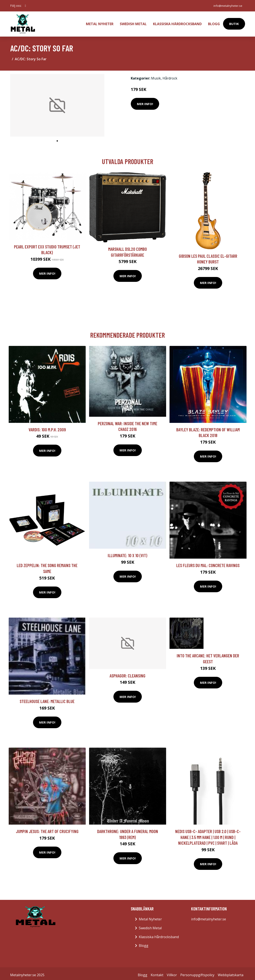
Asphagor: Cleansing (127, 673)
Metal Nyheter (100, 22)
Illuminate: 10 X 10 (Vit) (127, 553)
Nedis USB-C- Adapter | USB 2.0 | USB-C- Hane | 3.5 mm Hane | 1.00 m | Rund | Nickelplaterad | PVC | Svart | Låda (208, 834)
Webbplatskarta (231, 972)
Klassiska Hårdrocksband (177, 22)
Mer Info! (145, 101)
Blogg (214, 22)
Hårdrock (170, 75)
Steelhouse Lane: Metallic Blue (47, 698)
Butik (234, 22)
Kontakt (157, 972)
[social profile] (25, 6)
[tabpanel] (57, 103)
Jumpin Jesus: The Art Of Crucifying (47, 829)
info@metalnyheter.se (227, 6)
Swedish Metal (133, 22)
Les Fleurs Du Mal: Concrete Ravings (208, 563)
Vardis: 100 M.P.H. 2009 (47, 427)
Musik (156, 75)
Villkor (172, 972)
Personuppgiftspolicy (197, 972)
